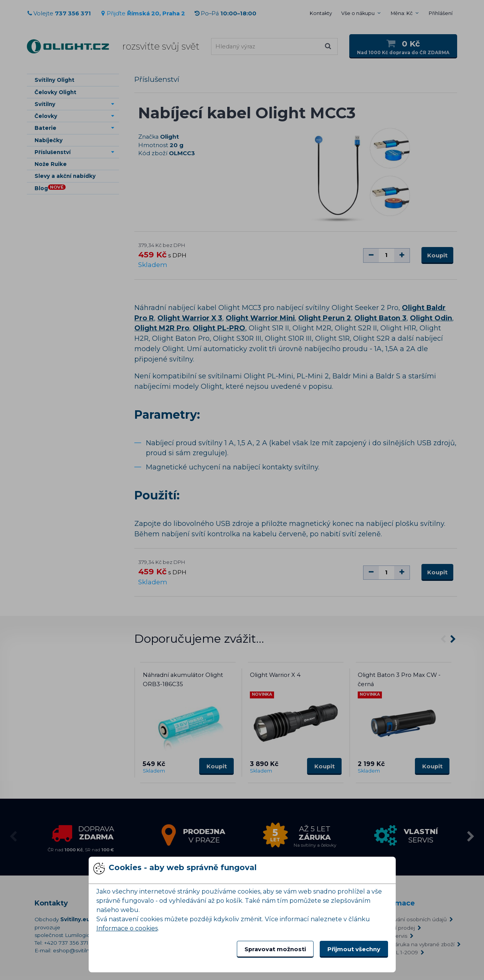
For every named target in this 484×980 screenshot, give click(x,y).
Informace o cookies (127, 928)
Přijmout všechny (354, 949)
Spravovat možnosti (275, 949)
